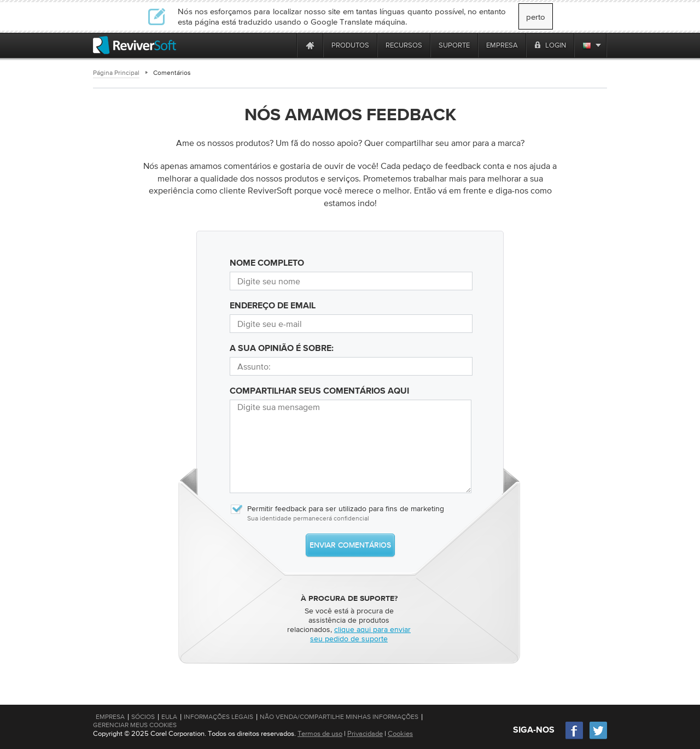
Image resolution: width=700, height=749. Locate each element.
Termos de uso (320, 733)
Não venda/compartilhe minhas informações (339, 717)
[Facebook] (575, 738)
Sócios (143, 717)
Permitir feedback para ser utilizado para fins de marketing (337, 508)
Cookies (400, 733)
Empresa (110, 717)
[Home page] (310, 45)
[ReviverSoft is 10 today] (286, 45)
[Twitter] (598, 738)
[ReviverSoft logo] (135, 45)
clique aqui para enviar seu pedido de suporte (360, 634)
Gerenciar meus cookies (135, 725)
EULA (169, 717)
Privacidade (365, 733)
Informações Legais (218, 717)
